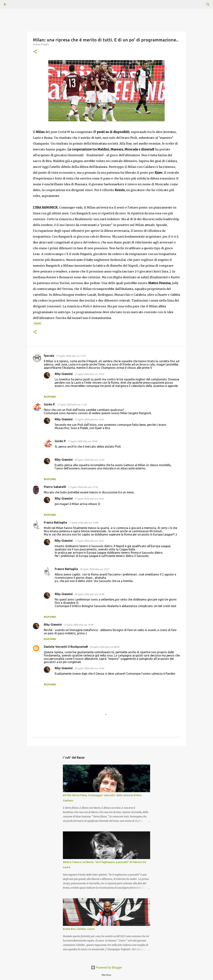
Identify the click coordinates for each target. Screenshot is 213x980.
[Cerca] (15, 4)
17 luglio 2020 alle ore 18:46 (82, 441)
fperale (49, 356)
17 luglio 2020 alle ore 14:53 (89, 374)
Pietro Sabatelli (55, 487)
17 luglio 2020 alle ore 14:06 (83, 523)
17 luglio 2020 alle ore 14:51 (89, 499)
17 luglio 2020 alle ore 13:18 (83, 487)
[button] (35, 52)
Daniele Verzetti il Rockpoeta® (66, 647)
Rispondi (50, 397)
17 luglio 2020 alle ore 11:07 (71, 356)
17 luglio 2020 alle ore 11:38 (71, 405)
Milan (38, 323)
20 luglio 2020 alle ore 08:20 (104, 647)
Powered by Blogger (106, 967)
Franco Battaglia (55, 522)
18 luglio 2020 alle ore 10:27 (94, 569)
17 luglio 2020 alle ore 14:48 (78, 625)
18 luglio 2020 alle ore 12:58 (89, 594)
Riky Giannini (64, 374)
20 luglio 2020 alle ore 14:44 (89, 668)
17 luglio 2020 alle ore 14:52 (89, 419)
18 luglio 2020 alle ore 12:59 (89, 460)
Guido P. (49, 404)
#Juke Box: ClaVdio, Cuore (79, 929)
